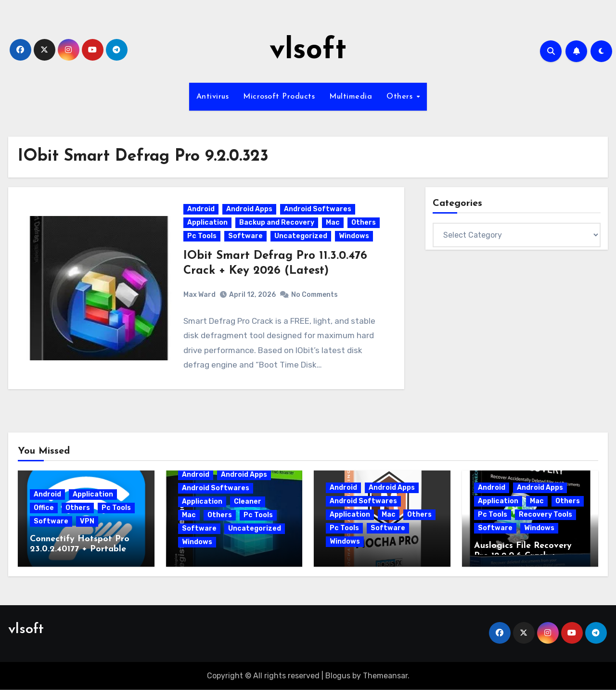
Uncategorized (302, 241)
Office (44, 516)
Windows (355, 241)
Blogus (338, 684)
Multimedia (351, 97)
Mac (334, 227)
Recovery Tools (545, 523)
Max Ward (200, 299)
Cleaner (248, 510)
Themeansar (385, 684)
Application (208, 227)
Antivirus (213, 97)
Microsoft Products (279, 97)
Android (202, 214)
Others (401, 97)
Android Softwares (319, 214)
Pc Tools (203, 241)
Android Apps (250, 214)
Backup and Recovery (278, 227)
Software (246, 241)
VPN (87, 530)
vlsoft (308, 51)
